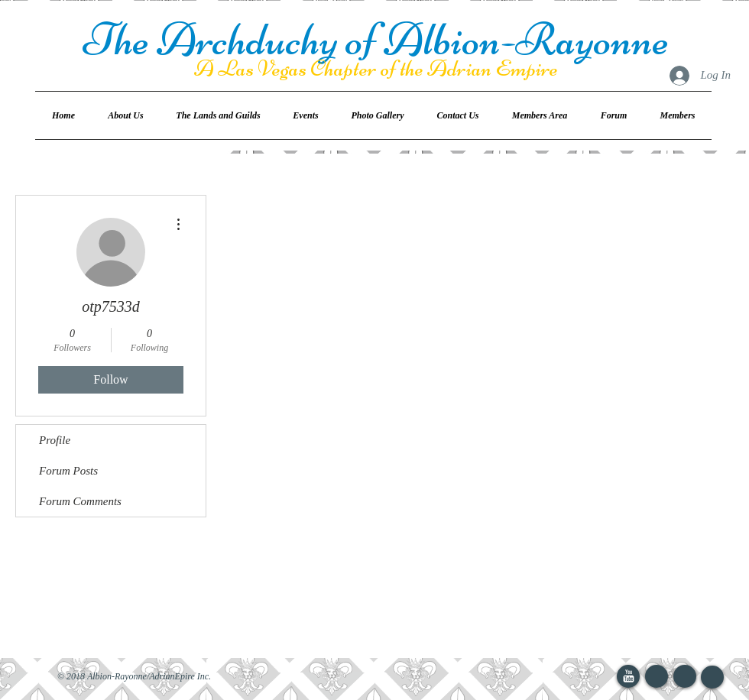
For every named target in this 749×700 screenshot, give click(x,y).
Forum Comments (80, 501)
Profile (55, 440)
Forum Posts (68, 471)
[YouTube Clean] (629, 676)
